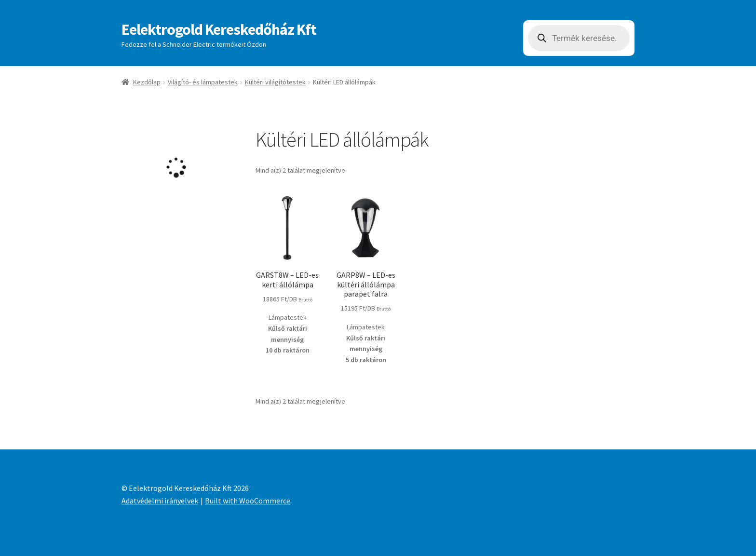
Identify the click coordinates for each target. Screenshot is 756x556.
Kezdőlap (147, 82)
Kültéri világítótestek (275, 82)
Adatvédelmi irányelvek (160, 501)
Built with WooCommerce (248, 501)
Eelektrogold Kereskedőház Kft (219, 29)
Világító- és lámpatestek (203, 82)
